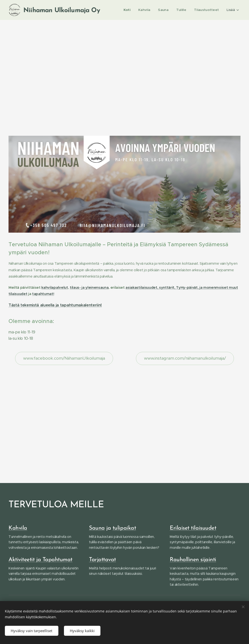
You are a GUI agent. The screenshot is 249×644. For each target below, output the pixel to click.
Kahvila (18, 528)
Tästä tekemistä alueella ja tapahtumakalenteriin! (55, 305)
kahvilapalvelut (55, 288)
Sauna (97, 528)
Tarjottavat (102, 560)
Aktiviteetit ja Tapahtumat (40, 560)
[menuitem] (129, 10)
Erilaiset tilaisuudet (193, 528)
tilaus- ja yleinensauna (89, 288)
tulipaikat (124, 528)
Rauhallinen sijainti (193, 560)
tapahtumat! (43, 294)
